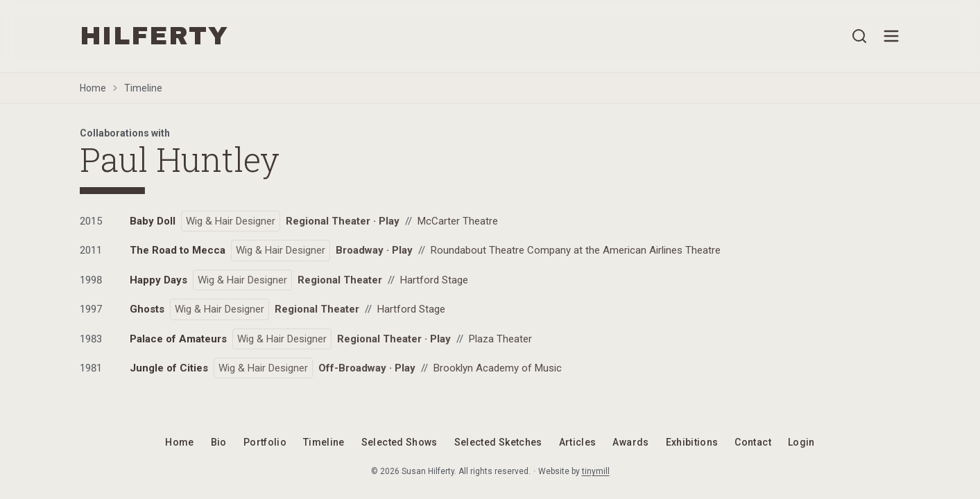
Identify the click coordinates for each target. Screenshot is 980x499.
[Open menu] (891, 36)
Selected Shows (399, 442)
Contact (753, 442)
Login (801, 442)
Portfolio (265, 442)
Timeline (143, 88)
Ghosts (147, 309)
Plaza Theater (500, 339)
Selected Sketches (498, 442)
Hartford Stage (434, 280)
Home (93, 88)
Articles (578, 442)
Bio (219, 442)
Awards (630, 442)
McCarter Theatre (458, 221)
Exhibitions (692, 442)
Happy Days (158, 280)
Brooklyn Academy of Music (498, 368)
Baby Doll (153, 221)
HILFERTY (154, 36)
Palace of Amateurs (178, 339)
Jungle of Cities (169, 368)
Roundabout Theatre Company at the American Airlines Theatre (576, 250)
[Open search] (859, 36)
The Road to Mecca (178, 250)
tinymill (596, 471)
